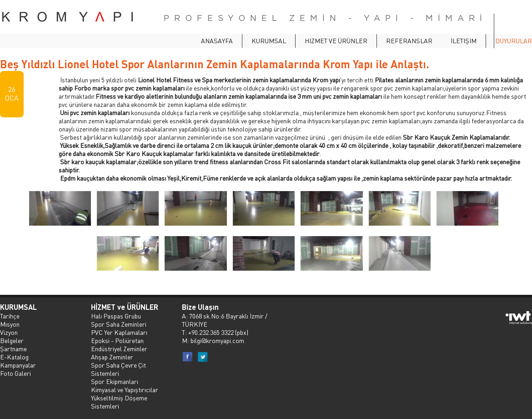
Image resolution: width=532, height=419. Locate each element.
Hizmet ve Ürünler (336, 40)
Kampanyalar (18, 365)
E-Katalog (14, 357)
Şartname (13, 348)
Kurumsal (269, 40)
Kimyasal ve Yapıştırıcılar (125, 389)
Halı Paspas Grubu (116, 316)
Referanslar (409, 40)
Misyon (10, 324)
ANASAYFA (217, 40)
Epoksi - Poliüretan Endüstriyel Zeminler (119, 344)
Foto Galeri (15, 373)
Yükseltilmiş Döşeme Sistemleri (119, 402)
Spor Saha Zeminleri (119, 324)
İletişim (464, 40)
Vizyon (9, 332)
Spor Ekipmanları (115, 381)
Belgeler (12, 340)
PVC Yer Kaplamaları (119, 332)
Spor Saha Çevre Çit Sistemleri (118, 369)
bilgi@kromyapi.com (217, 340)
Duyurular (514, 40)
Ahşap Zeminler (112, 357)
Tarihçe (10, 316)
